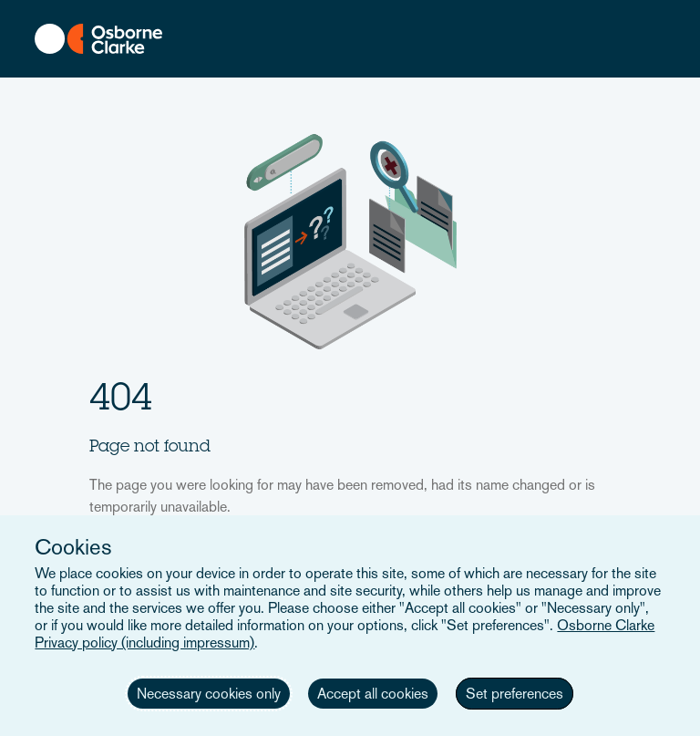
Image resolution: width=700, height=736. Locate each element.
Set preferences (515, 694)
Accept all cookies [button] (373, 694)
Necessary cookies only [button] (209, 694)
